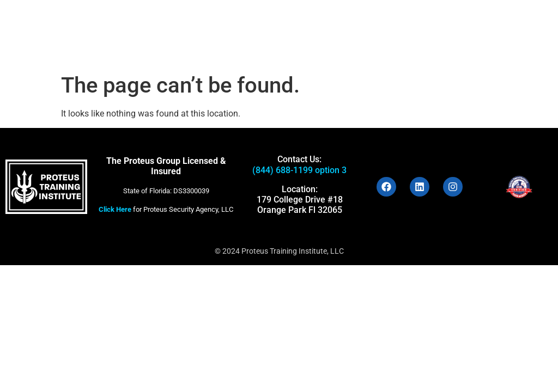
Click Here (115, 209)
